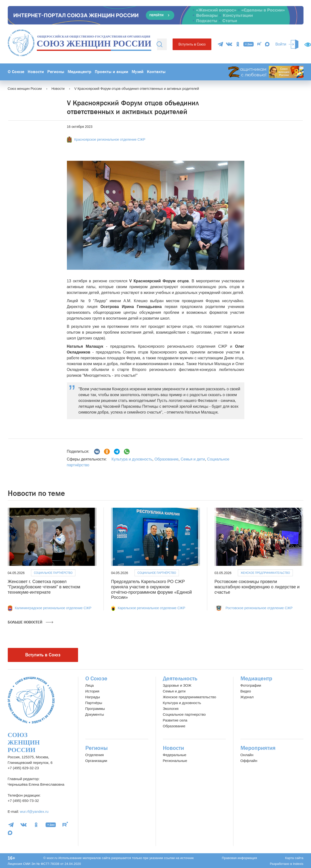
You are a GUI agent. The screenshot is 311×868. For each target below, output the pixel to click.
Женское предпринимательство (265, 573)
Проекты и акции (112, 72)
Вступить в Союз (192, 44)
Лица (90, 685)
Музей (138, 72)
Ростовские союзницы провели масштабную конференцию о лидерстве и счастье (257, 587)
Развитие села (175, 720)
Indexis (298, 864)
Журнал (247, 697)
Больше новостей (30, 622)
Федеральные (175, 755)
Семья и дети (193, 459)
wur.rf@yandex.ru (34, 811)
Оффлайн (249, 761)
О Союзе (16, 72)
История (92, 691)
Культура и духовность (132, 459)
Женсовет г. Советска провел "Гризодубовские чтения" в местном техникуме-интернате (44, 587)
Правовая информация (239, 858)
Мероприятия (258, 748)
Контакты (156, 72)
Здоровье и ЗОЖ (177, 685)
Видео (246, 691)
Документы (95, 714)
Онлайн (247, 755)
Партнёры (94, 703)
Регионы (56, 72)
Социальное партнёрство (53, 573)
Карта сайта (294, 858)
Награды (93, 697)
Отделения (95, 755)
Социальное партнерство (184, 714)
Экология (171, 709)
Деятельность (180, 679)
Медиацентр (80, 72)
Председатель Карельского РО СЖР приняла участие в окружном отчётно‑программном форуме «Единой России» (151, 589)
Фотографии (251, 685)
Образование (166, 459)
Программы (95, 709)
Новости (36, 72)
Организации (96, 761)
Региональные (175, 761)
